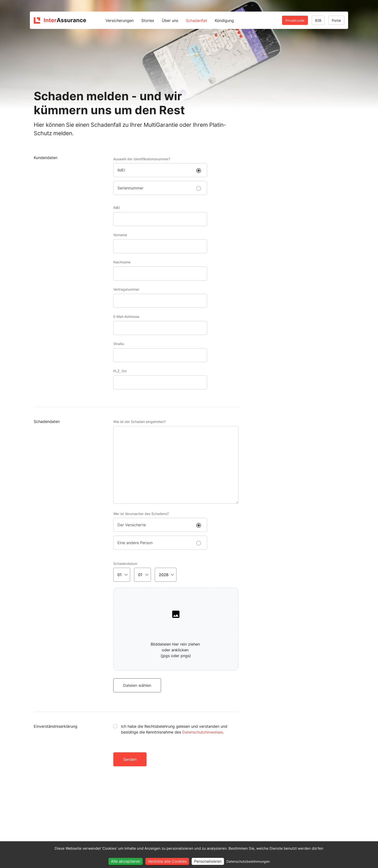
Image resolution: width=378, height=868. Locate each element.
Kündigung (224, 20)
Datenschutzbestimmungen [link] (248, 861)
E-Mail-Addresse (126, 317)
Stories (148, 20)
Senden (130, 759)
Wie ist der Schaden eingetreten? (139, 422)
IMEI (121, 170)
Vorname (120, 235)
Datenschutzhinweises (202, 732)
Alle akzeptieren (126, 861)
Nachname (122, 262)
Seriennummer (130, 188)
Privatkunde (295, 20)
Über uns (170, 20)
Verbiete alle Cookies (167, 861)
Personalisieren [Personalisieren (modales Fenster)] (208, 861)
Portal (336, 20)
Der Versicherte (132, 525)
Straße (119, 344)
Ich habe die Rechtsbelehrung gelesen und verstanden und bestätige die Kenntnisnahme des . (174, 729)
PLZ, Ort (120, 371)
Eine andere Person (135, 543)
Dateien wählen (137, 685)
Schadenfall (196, 20)
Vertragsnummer (126, 289)
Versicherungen (120, 20)
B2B (318, 20)
